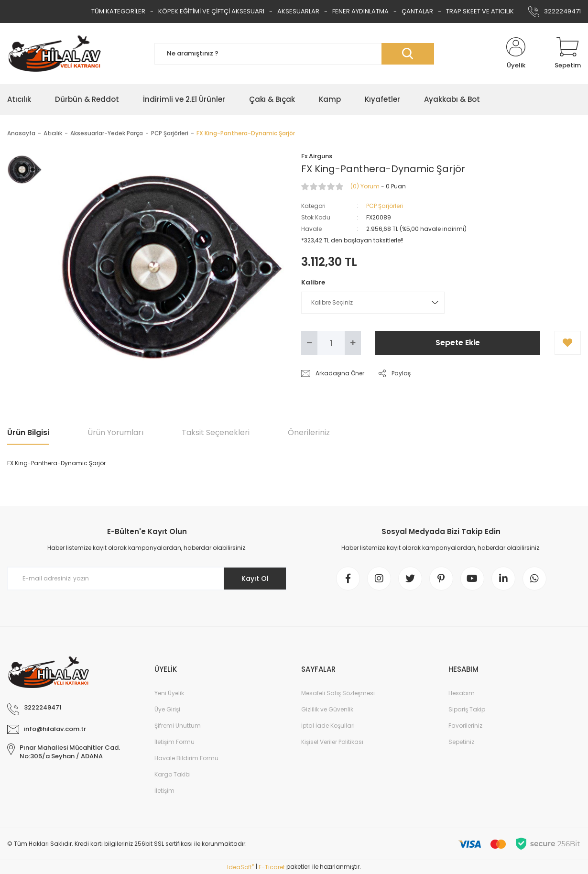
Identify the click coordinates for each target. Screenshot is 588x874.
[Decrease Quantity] (309, 343)
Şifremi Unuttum (178, 726)
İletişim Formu (174, 742)
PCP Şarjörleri (385, 206)
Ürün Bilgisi (28, 432)
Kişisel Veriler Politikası (332, 742)
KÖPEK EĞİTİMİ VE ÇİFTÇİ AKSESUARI (211, 11)
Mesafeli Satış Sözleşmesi (338, 693)
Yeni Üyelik (169, 693)
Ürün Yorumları (115, 432)
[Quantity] (331, 343)
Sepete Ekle (458, 343)
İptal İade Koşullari (328, 726)
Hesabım (462, 693)
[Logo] (54, 54)
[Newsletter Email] (147, 579)
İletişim (164, 791)
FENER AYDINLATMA (360, 11)
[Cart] (568, 54)
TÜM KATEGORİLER (118, 11)
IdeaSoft (240, 867)
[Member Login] (516, 54)
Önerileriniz (309, 432)
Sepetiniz (461, 742)
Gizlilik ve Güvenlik (327, 709)
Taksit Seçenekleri (216, 432)
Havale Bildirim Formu (186, 758)
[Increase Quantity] (353, 343)
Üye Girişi (167, 709)
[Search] (294, 54)
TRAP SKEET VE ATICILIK (480, 11)
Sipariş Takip (467, 709)
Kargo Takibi (173, 774)
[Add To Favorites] (568, 343)
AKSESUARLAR (298, 11)
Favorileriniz (465, 726)
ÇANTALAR (417, 11)
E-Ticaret (272, 867)
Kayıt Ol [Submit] (255, 579)
